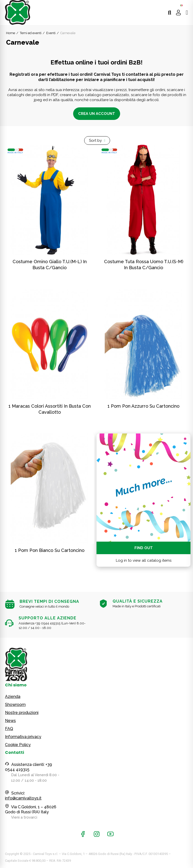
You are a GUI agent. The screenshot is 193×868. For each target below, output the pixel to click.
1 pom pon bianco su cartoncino (50, 550)
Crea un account (97, 114)
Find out (144, 548)
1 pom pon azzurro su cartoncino (143, 406)
